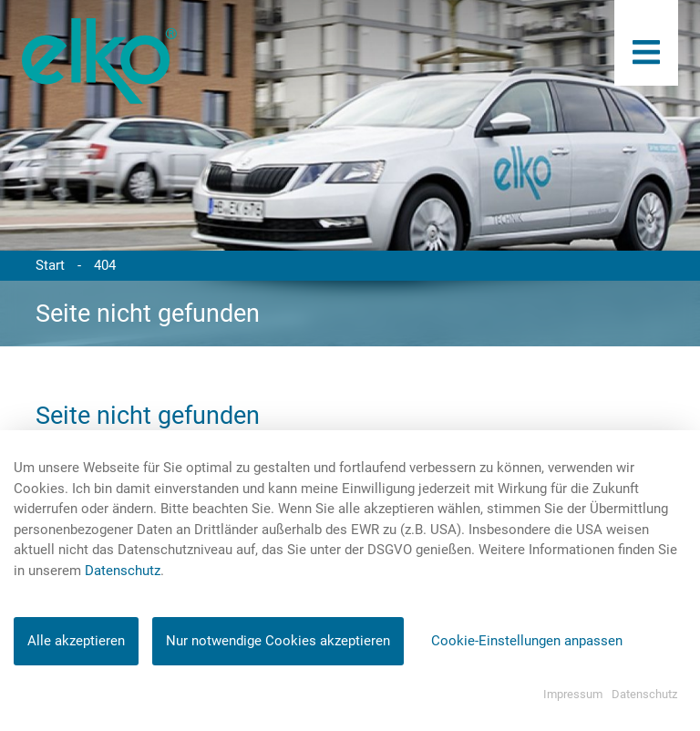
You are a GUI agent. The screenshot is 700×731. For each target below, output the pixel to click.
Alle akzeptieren (76, 641)
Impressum (573, 694)
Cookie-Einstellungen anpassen (527, 641)
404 (105, 265)
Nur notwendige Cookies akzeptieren (278, 641)
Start (50, 265)
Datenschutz (123, 571)
